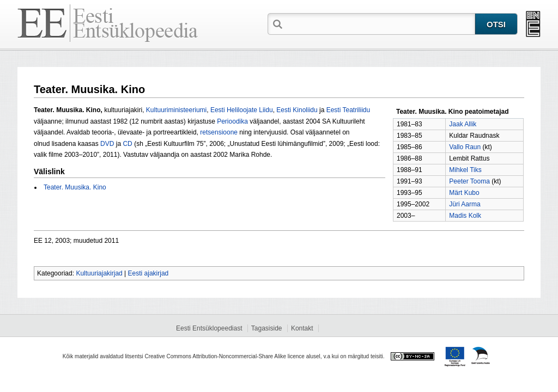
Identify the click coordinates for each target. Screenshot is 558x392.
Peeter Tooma (469, 181)
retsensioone (219, 132)
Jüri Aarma (465, 204)
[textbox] (380, 23)
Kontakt (302, 328)
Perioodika (232, 121)
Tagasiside (267, 328)
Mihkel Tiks (465, 170)
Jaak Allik (463, 124)
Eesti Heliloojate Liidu (242, 110)
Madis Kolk (465, 216)
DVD (107, 144)
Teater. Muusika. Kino (75, 187)
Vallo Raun (465, 147)
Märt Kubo (464, 193)
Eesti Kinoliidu (297, 110)
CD (127, 144)
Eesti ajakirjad (148, 273)
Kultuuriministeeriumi (176, 110)
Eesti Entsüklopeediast (209, 328)
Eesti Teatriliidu (348, 110)
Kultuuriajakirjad (99, 273)
